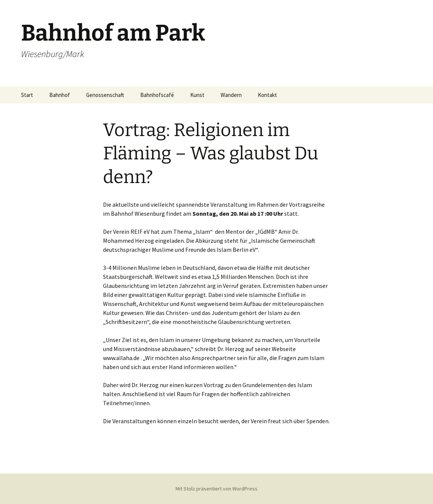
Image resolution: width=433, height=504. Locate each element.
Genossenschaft (105, 95)
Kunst (197, 95)
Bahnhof (60, 95)
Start (27, 95)
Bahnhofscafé (157, 95)
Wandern (231, 95)
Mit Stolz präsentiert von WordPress (216, 489)
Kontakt (267, 95)
